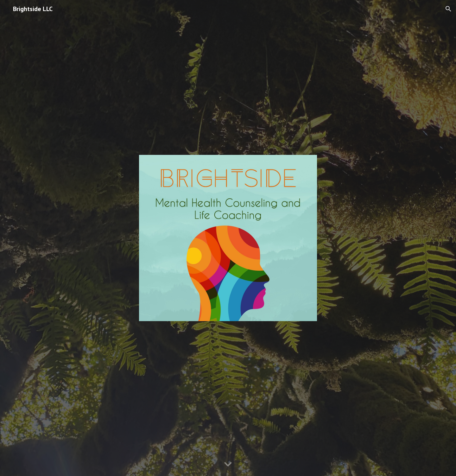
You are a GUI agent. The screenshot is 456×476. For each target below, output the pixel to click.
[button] (448, 9)
